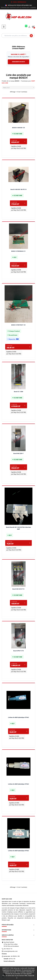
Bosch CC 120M (19, 392)
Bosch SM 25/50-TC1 (18, 589)
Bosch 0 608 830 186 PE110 (18, 189)
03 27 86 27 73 (8, 949)
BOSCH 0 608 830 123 (19, 128)
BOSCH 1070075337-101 (18, 325)
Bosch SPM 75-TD (18, 651)
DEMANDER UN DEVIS (19, 62)
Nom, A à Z (19, 88)
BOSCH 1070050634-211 (18, 251)
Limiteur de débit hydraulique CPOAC (18, 717)
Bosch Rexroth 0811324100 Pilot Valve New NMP (18, 528)
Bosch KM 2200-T (18, 453)
